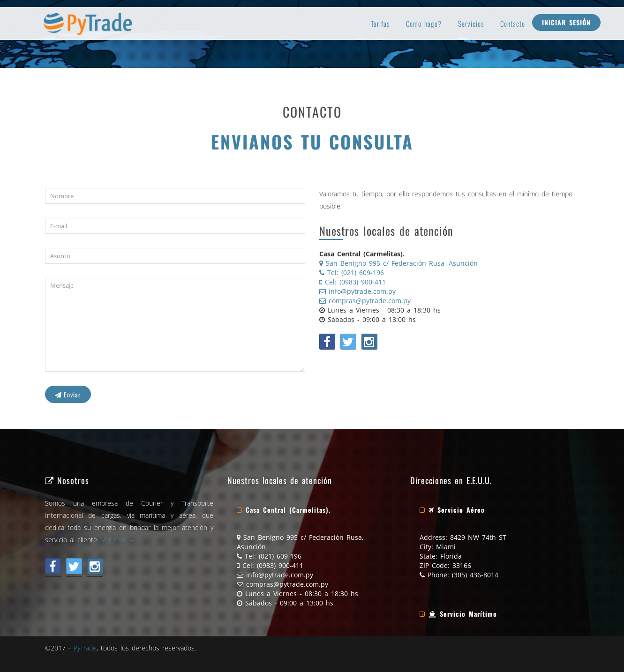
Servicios (471, 23)
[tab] (312, 510)
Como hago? (424, 23)
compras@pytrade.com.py (365, 301)
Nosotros (67, 480)
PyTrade (85, 648)
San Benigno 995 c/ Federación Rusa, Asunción (398, 263)
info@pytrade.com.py (357, 291)
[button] (284, 510)
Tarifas (380, 23)
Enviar (68, 394)
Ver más (118, 540)
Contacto (513, 23)
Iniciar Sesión (566, 22)
